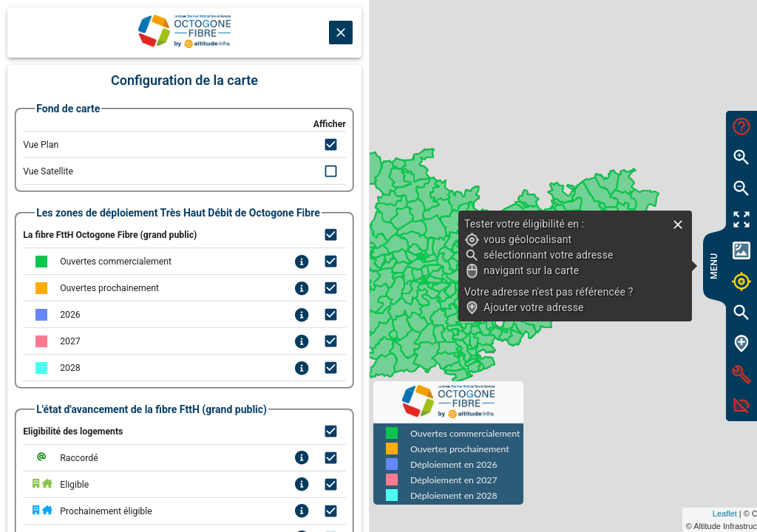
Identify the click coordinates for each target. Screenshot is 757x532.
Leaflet (607, 514)
